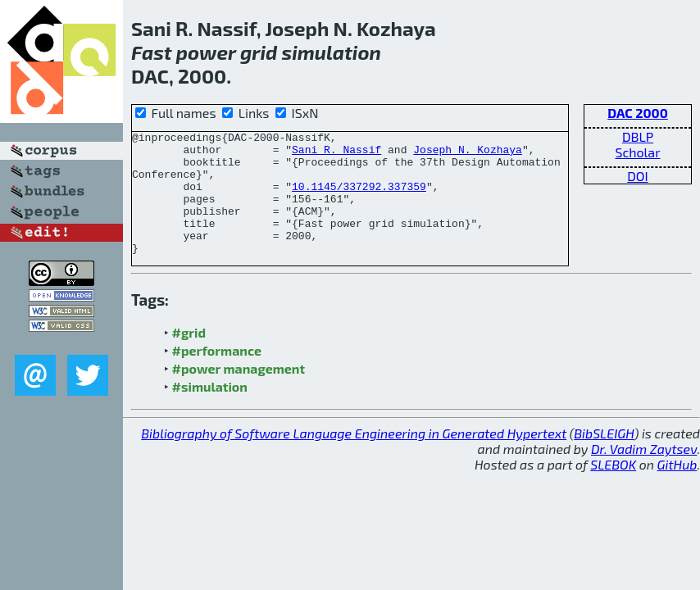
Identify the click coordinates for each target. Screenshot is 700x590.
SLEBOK (613, 489)
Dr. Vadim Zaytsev (644, 473)
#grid (189, 357)
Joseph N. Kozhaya (468, 154)
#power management (239, 393)
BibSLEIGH (604, 458)
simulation (331, 52)
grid (259, 52)
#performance (217, 375)
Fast (152, 52)
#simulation (210, 411)
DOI (638, 176)
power (206, 52)
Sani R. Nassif (336, 154)
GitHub (677, 489)
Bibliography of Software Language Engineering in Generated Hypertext (354, 458)
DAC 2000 (638, 113)
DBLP (638, 136)
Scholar (637, 152)
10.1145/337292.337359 (359, 198)
